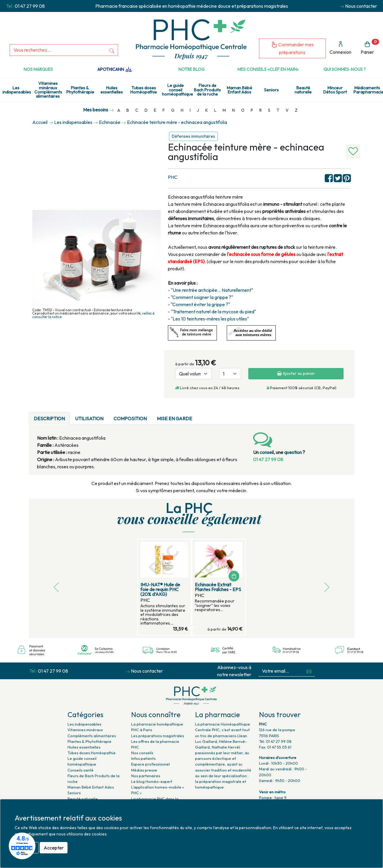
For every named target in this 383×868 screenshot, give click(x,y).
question (293, 452)
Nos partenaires (146, 776)
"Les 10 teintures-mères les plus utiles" (210, 319)
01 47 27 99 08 (30, 6)
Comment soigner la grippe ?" (203, 297)
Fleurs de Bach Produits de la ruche (207, 90)
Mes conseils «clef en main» (268, 69)
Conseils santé (81, 770)
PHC (173, 177)
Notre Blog (192, 69)
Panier (370, 47)
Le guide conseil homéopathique (177, 90)
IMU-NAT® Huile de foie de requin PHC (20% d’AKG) (160, 589)
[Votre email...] (281, 671)
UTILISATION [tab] (89, 418)
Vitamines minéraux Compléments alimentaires (48, 90)
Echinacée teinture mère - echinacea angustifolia (177, 122)
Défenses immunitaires (193, 136)
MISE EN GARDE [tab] (174, 418)
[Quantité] (230, 374)
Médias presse (144, 770)
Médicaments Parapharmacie (368, 90)
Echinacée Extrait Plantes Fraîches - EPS (218, 587)
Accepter (54, 848)
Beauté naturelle (303, 90)
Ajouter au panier (296, 373)
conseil (267, 452)
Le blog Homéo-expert (152, 781)
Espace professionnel (150, 764)
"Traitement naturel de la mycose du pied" (213, 312)
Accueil (40, 122)
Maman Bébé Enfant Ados (239, 90)
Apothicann (115, 69)
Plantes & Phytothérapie (80, 90)
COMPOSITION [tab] (130, 418)
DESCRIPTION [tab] (49, 418)
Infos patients (143, 758)
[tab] (202, 415)
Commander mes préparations (292, 48)
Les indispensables (17, 90)
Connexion (340, 48)
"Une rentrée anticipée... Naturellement (211, 290)
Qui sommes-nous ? (345, 69)
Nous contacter (361, 6)
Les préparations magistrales (158, 736)
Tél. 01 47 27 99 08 (275, 741)
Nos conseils (142, 753)
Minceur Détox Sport (335, 90)
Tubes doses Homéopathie (144, 90)
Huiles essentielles (112, 90)
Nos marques (38, 69)
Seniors (271, 90)
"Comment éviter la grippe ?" (200, 304)
